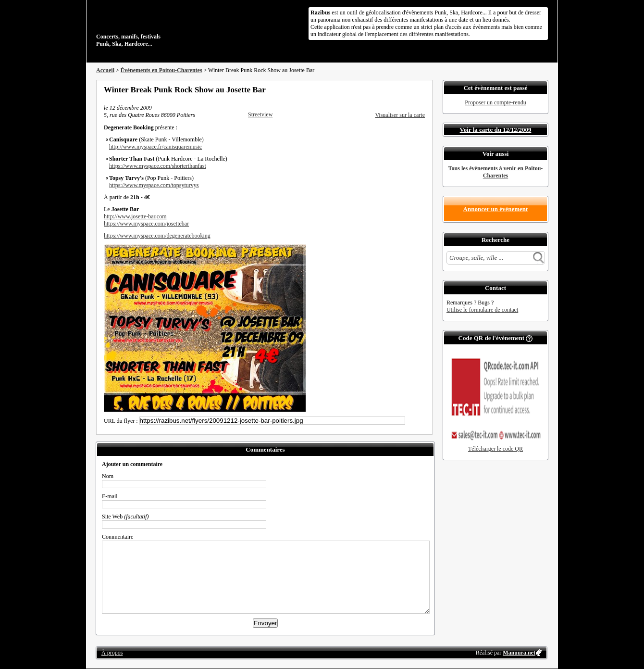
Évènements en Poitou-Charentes (161, 70)
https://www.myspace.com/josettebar (146, 224)
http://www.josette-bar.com (135, 216)
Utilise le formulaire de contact (482, 310)
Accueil (105, 70)
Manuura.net (519, 653)
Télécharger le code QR (495, 449)
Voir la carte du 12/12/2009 (496, 130)
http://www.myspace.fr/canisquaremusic (155, 147)
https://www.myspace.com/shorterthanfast (158, 166)
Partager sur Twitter (396, 89)
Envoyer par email (409, 89)
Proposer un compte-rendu (495, 102)
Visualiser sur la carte (400, 115)
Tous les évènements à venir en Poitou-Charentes (496, 172)
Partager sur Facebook (383, 89)
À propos (112, 653)
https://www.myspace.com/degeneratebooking (157, 236)
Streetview (260, 114)
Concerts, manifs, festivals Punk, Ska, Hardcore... (158, 26)
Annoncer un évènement (496, 209)
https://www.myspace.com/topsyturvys (154, 185)
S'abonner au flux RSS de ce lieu (421, 89)
